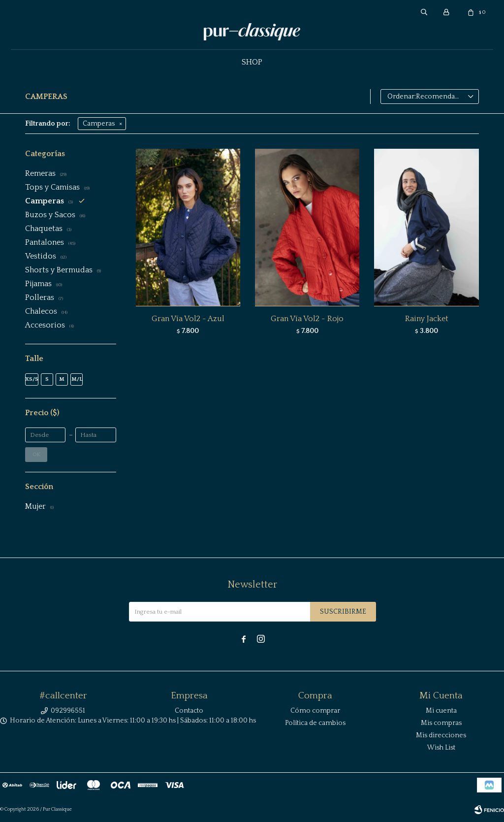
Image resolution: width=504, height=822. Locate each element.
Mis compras (441, 723)
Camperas (99, 124)
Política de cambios (315, 723)
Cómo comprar (315, 711)
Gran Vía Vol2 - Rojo (307, 319)
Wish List (441, 748)
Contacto (189, 711)
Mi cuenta (441, 711)
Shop (252, 62)
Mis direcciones (441, 735)
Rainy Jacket (427, 319)
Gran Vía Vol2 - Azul (188, 319)
